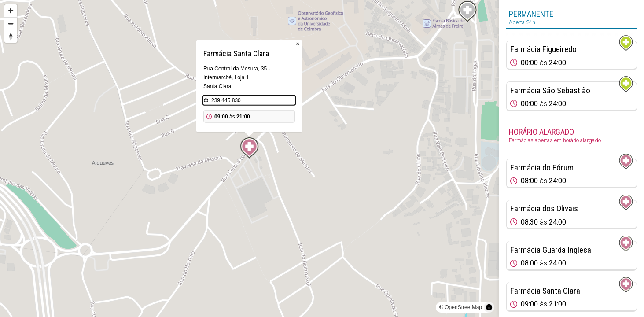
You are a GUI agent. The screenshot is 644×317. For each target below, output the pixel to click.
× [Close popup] (298, 44)
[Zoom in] (11, 11)
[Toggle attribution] (489, 307)
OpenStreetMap (463, 307)
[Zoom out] (11, 24)
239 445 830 (226, 100)
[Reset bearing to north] (11, 36)
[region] (249, 158)
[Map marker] (250, 148)
